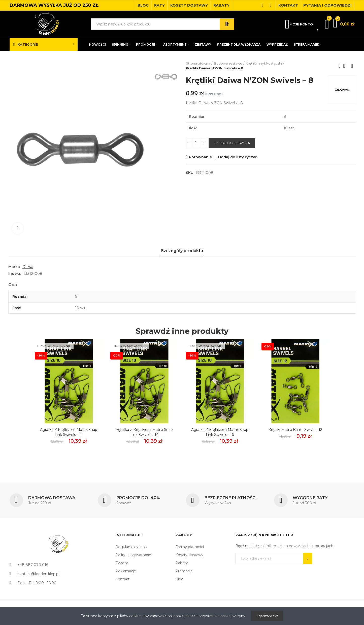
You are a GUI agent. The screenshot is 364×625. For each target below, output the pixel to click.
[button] (143, 5)
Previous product (340, 66)
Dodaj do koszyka (232, 143)
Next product (352, 66)
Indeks (15, 274)
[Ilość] (196, 143)
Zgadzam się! (267, 616)
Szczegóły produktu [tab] (182, 251)
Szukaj (227, 24)
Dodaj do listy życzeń (238, 157)
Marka (14, 267)
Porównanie (200, 157)
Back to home (346, 66)
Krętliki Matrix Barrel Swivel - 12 (295, 430)
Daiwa (28, 267)
